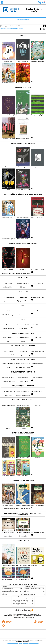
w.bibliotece (9, 616)
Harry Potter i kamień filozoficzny (8, 593)
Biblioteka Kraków (23, 20)
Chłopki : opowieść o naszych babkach (31, 590)
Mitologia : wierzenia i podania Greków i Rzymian (11, 590)
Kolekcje (21, 29)
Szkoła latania (4, 595)
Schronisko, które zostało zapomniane (20, 605)
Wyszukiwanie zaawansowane (9, 29)
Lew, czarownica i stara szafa (7, 589)
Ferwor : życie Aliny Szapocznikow (19, 603)
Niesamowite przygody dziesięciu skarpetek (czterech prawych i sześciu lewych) (18, 592)
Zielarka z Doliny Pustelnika (29, 595)
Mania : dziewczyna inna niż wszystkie (20, 600)
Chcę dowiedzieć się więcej (15, 643)
